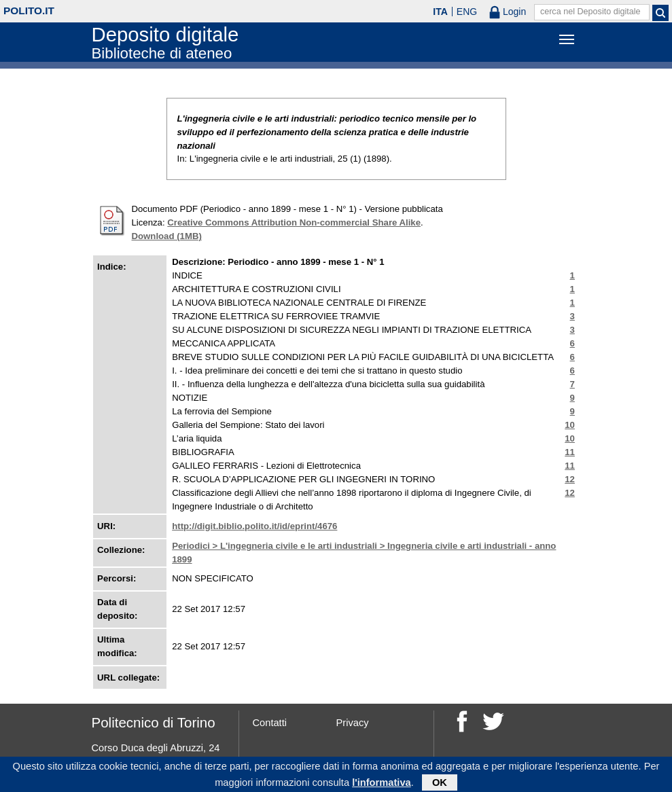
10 (570, 425)
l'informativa (382, 785)
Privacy (353, 723)
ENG (467, 12)
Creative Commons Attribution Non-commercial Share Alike (294, 222)
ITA (440, 12)
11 (570, 452)
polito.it (29, 11)
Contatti (270, 723)
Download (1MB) (167, 236)
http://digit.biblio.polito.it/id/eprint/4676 (254, 526)
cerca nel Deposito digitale (590, 12)
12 (570, 479)
